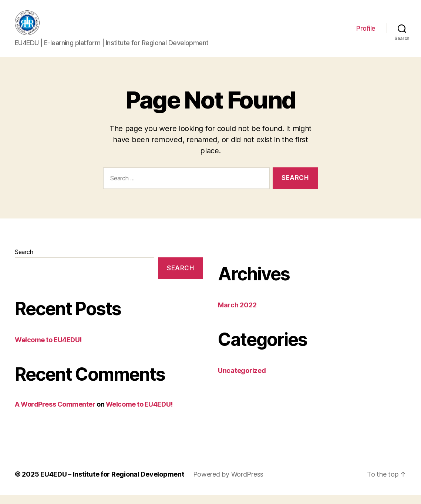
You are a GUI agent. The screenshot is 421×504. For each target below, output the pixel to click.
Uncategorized (242, 379)
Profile (366, 33)
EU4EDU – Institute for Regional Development (112, 483)
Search (24, 261)
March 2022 (237, 314)
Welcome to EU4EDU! (48, 348)
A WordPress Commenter (55, 413)
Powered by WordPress (228, 483)
